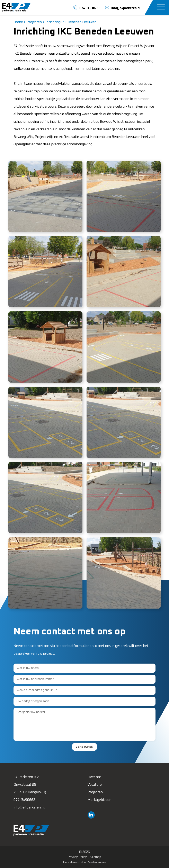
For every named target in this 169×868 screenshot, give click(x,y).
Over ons (95, 777)
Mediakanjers (97, 862)
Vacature (95, 785)
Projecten (34, 22)
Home (18, 22)
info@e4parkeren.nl (29, 808)
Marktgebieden (99, 800)
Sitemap (95, 857)
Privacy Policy (77, 857)
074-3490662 (24, 800)
